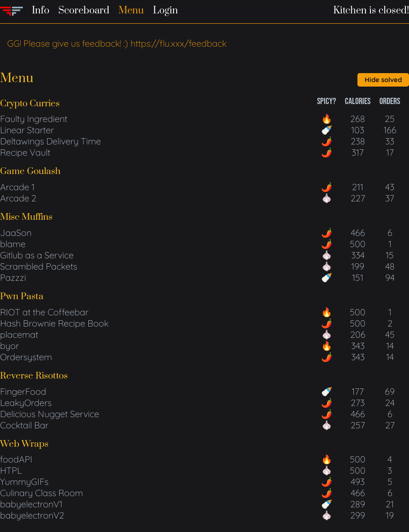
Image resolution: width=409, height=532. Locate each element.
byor (9, 346)
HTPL (11, 470)
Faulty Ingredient (34, 119)
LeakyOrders (26, 403)
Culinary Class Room (41, 493)
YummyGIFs (24, 482)
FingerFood (23, 391)
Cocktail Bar (24, 425)
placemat (19, 334)
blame (13, 244)
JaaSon (16, 233)
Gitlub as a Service (37, 255)
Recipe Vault (25, 152)
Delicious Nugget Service (50, 414)
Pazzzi (13, 277)
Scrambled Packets (39, 266)
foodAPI (16, 459)
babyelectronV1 (31, 504)
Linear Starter (27, 130)
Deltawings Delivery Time (50, 141)
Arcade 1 (17, 187)
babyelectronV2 (32, 515)
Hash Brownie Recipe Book (54, 323)
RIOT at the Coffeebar (44, 312)
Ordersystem (26, 357)
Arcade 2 (18, 198)
